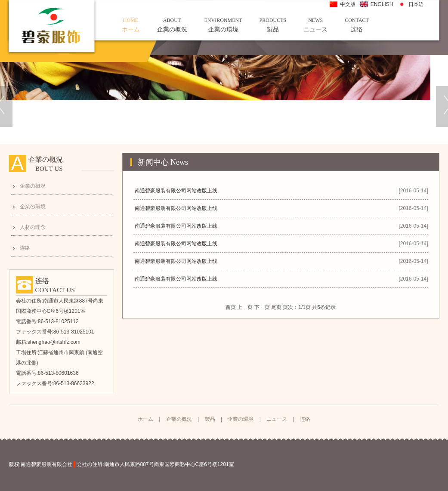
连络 (357, 25)
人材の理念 (33, 227)
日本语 (416, 4)
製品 (273, 25)
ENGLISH (382, 4)
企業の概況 (172, 25)
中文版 (348, 4)
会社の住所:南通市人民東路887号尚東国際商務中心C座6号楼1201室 (155, 464)
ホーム (131, 25)
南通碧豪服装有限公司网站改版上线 (176, 191)
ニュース (315, 25)
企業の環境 (223, 25)
